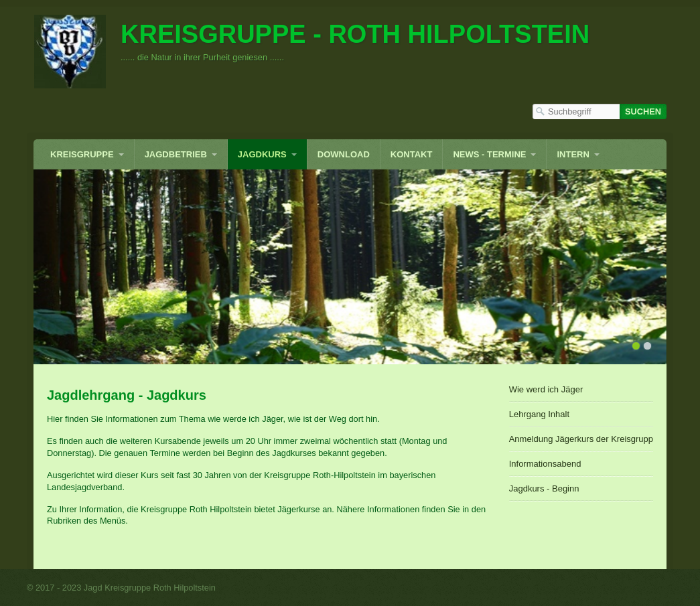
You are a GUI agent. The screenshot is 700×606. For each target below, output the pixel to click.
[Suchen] (643, 111)
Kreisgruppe (82, 154)
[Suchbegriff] (576, 111)
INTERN (573, 154)
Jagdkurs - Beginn (544, 488)
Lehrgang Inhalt (539, 414)
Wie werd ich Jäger (546, 389)
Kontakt (412, 154)
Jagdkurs (262, 154)
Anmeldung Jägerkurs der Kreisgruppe (581, 439)
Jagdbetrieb (176, 154)
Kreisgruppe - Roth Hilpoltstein (355, 34)
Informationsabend (545, 464)
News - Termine (489, 154)
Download (344, 154)
